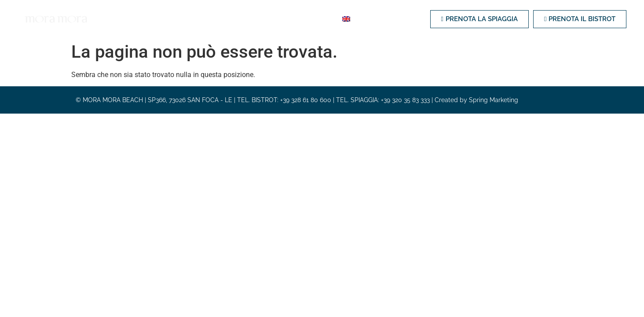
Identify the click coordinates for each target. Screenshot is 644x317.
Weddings (240, 19)
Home (122, 19)
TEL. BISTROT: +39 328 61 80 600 (284, 100)
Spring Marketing (494, 100)
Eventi (280, 19)
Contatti (318, 19)
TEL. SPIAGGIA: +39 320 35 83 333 (383, 100)
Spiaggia (157, 19)
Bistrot (197, 19)
